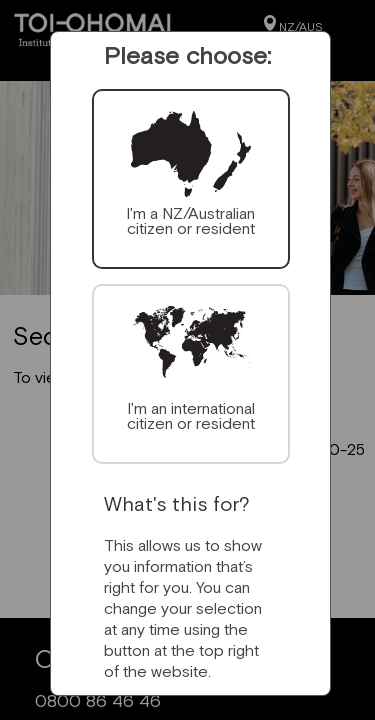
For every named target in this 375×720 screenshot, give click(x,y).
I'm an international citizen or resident (191, 415)
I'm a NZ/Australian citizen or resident (190, 220)
